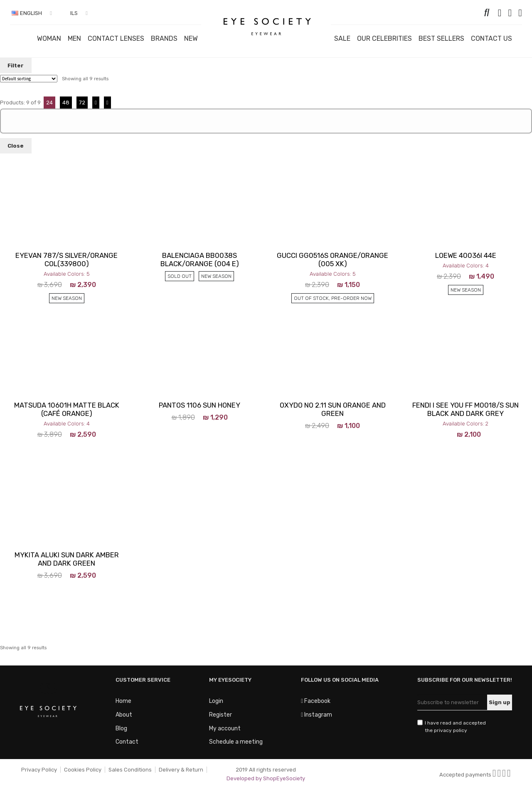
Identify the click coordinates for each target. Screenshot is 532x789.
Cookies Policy (83, 770)
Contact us (491, 38)
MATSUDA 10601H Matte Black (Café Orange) (67, 409)
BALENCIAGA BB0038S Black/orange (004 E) (200, 260)
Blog (121, 728)
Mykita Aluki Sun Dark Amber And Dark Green (67, 559)
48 (66, 103)
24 (49, 103)
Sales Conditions (130, 770)
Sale (342, 38)
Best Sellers (441, 38)
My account (225, 728)
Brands (164, 38)
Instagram (316, 715)
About (124, 715)
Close (16, 146)
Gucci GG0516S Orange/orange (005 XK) (332, 260)
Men (74, 38)
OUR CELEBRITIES (384, 38)
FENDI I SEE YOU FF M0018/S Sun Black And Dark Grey (465, 409)
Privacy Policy (39, 770)
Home (123, 701)
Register (220, 715)
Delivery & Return (181, 770)
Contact (127, 742)
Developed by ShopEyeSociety (266, 778)
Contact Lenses (116, 38)
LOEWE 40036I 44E (466, 255)
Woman (49, 38)
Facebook (316, 701)
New (191, 38)
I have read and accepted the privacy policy (455, 727)
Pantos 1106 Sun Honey (199, 405)
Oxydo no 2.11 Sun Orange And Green (333, 409)
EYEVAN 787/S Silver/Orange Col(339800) (66, 260)
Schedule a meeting (236, 742)
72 (82, 103)
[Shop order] (29, 79)
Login (216, 701)
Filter (16, 66)
